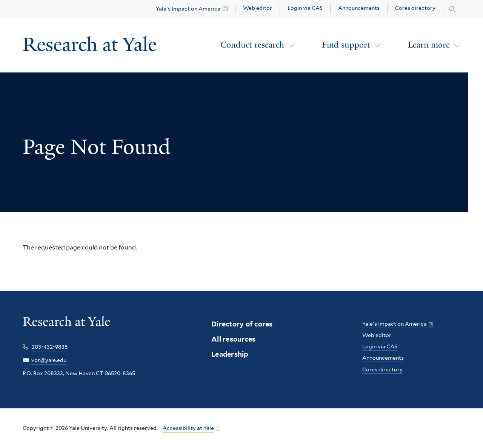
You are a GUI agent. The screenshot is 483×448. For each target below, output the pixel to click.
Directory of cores (242, 324)
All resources (233, 339)
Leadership (230, 354)
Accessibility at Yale (188, 428)
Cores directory (415, 8)
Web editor (258, 8)
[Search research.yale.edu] (452, 9)
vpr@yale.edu (49, 360)
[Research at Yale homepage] (67, 327)
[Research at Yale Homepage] (90, 45)
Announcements (359, 8)
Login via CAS (305, 8)
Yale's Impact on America (188, 9)
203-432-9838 (50, 347)
